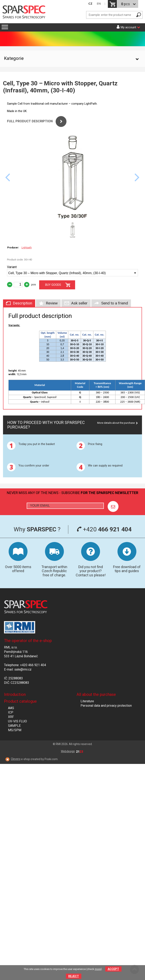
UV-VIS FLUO (17, 721)
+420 (104, 529)
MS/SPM (15, 730)
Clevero (16, 759)
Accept (113, 969)
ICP (11, 712)
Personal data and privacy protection (106, 706)
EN (99, 4)
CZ (90, 4)
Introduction (15, 694)
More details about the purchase (116, 423)
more (98, 969)
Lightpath (27, 248)
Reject (74, 976)
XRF (11, 717)
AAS (11, 708)
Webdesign (72, 751)
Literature (87, 701)
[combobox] (72, 273)
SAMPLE (14, 726)
